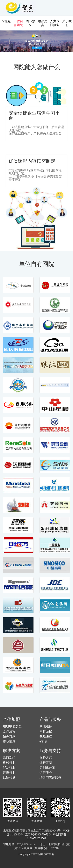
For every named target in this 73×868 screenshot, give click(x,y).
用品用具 (43, 23)
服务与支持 (50, 751)
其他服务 (46, 726)
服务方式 (46, 757)
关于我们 (67, 23)
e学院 (43, 741)
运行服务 (46, 773)
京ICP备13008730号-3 (39, 835)
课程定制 (46, 763)
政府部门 (9, 757)
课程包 (6, 21)
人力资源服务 (55, 23)
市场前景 (9, 741)
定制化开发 (47, 767)
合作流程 (9, 731)
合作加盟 (11, 719)
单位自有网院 (18, 23)
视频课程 (46, 736)
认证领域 (9, 777)
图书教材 (30, 23)
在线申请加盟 (12, 726)
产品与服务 (50, 719)
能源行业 (9, 767)
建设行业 (9, 773)
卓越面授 (46, 731)
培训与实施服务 (50, 777)
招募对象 (9, 736)
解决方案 (11, 751)
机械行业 (9, 763)
